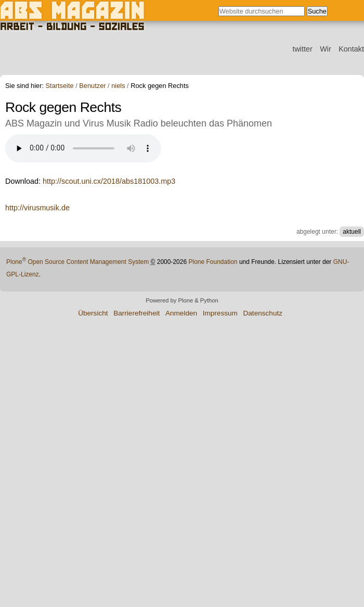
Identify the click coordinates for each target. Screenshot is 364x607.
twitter (302, 49)
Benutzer (92, 86)
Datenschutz (263, 313)
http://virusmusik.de (37, 208)
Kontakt (351, 49)
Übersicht (93, 313)
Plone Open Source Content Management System (77, 262)
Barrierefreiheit (136, 313)
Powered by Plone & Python (182, 300)
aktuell (352, 232)
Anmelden (181, 313)
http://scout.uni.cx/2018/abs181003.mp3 (109, 181)
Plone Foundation (213, 262)
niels (118, 86)
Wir (326, 49)
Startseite (60, 86)
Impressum (220, 313)
